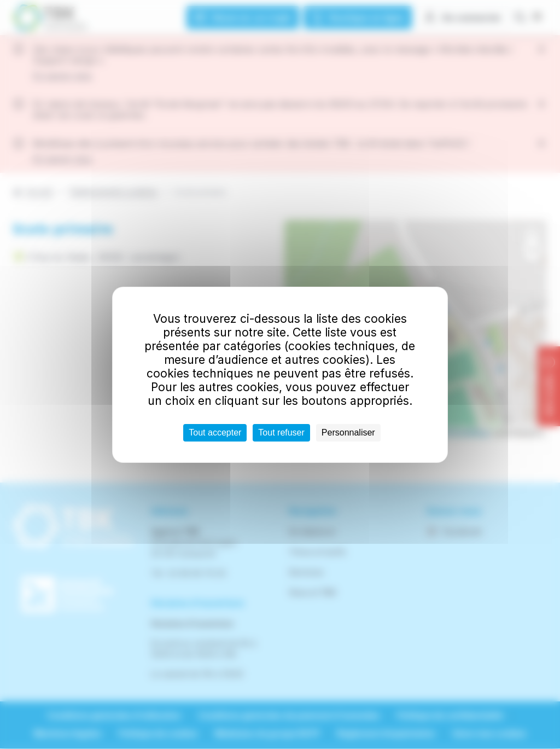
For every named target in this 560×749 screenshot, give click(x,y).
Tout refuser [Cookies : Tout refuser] (281, 432)
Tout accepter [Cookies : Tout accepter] (215, 432)
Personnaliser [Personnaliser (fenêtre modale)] (348, 432)
